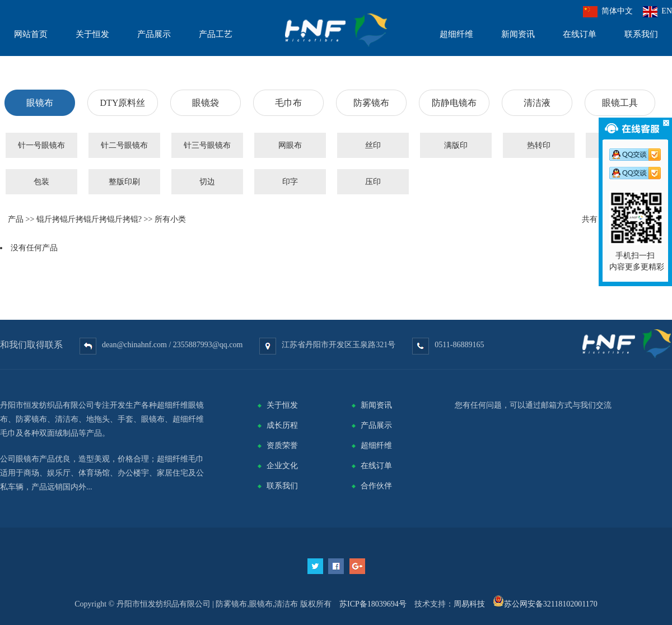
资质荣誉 (282, 446)
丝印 (373, 145)
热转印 (539, 145)
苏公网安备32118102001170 (551, 604)
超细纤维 (376, 446)
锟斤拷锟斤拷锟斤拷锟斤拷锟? (89, 219)
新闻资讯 (376, 405)
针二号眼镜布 (124, 145)
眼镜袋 (206, 103)
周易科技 (469, 604)
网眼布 (290, 145)
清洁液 (537, 103)
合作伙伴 (376, 486)
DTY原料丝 (123, 103)
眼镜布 (40, 103)
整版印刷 (124, 182)
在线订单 (376, 466)
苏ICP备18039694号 (373, 604)
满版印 (456, 145)
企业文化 (282, 466)
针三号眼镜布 (207, 145)
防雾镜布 (371, 103)
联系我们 (282, 486)
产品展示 (376, 425)
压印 (373, 182)
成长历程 (282, 425)
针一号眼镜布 (41, 145)
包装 (41, 182)
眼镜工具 (620, 103)
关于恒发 (282, 405)
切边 (207, 182)
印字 (290, 182)
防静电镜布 (454, 103)
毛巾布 (288, 103)
